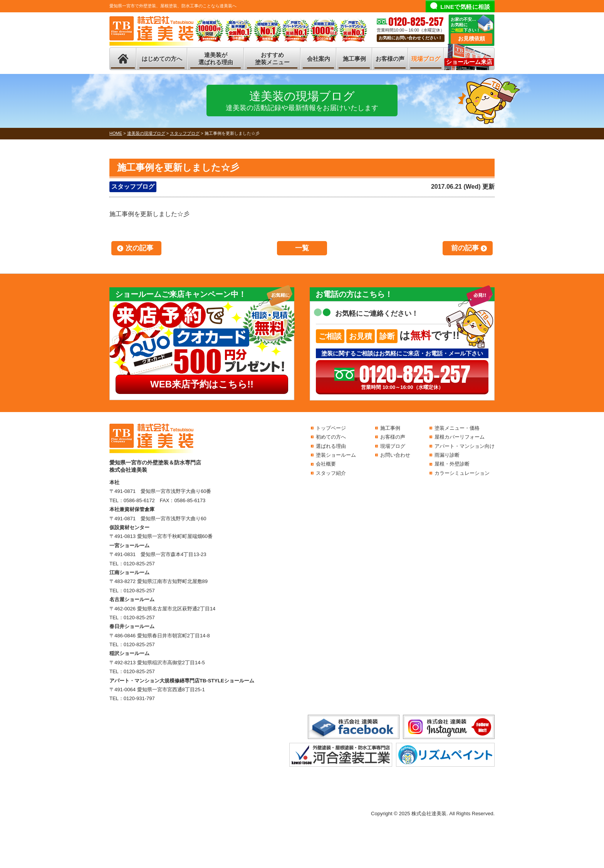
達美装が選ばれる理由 (216, 59)
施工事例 (354, 59)
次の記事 (139, 248)
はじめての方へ (162, 59)
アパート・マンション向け (465, 446)
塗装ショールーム (336, 455)
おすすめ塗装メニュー (272, 59)
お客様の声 (390, 59)
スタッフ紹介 (331, 473)
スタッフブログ (133, 187)
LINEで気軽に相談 (465, 7)
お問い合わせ (395, 455)
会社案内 (319, 59)
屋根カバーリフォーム (460, 437)
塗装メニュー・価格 (457, 428)
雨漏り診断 (447, 455)
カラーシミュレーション (462, 473)
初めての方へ (331, 437)
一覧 (302, 248)
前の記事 (465, 248)
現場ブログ (426, 59)
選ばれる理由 (331, 446)
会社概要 (326, 464)
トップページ (331, 428)
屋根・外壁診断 (452, 464)
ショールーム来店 (469, 62)
